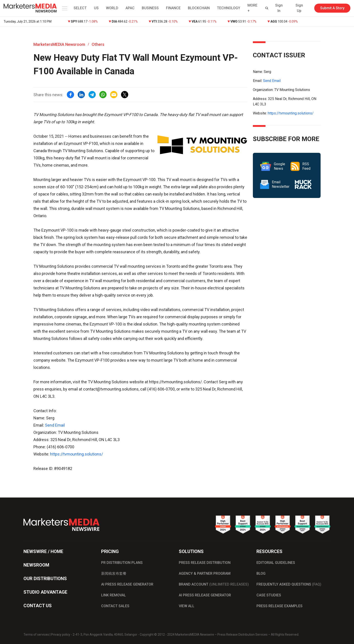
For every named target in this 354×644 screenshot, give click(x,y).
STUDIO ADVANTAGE (45, 592)
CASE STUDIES (269, 595)
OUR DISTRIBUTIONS (45, 579)
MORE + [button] (252, 8)
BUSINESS (150, 8)
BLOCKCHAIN (199, 8)
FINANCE (173, 8)
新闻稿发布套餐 (114, 573)
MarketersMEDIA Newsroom (59, 44)
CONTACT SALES (115, 606)
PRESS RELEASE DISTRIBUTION (205, 563)
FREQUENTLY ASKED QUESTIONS (289, 584)
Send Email (55, 425)
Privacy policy (61, 635)
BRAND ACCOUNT (214, 584)
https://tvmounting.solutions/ (77, 454)
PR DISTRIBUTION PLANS (122, 563)
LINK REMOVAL (114, 595)
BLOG (261, 573)
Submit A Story (332, 8)
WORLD (112, 8)
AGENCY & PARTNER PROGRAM (205, 573)
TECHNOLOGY (229, 8)
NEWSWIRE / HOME (43, 551)
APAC (130, 8)
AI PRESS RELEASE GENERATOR (127, 584)
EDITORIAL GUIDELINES (276, 563)
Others (98, 44)
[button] (64, 8)
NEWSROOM (36, 565)
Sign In (279, 8)
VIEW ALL (187, 606)
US (96, 8)
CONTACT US (38, 606)
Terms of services (36, 635)
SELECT (80, 8)
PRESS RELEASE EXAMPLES (279, 606)
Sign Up (299, 8)
